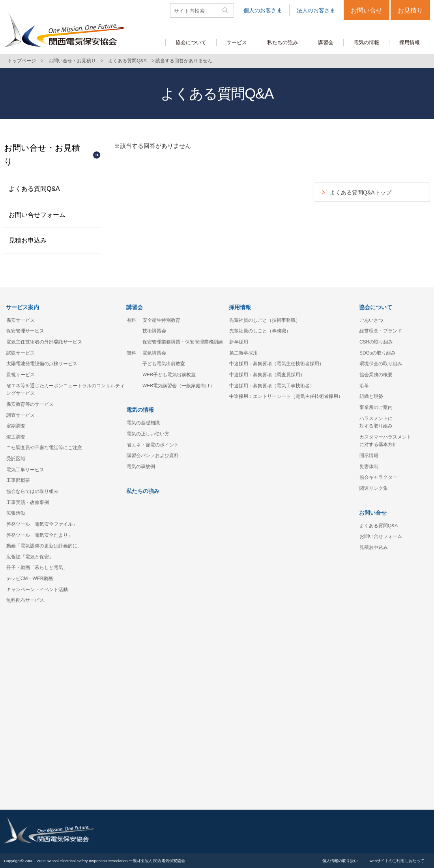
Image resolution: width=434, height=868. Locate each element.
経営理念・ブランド (381, 331)
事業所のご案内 (376, 407)
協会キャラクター (378, 477)
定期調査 (16, 426)
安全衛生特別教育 (161, 320)
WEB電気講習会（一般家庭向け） (179, 386)
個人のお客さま (263, 10)
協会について (376, 307)
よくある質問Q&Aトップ (361, 192)
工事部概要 (18, 480)
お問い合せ (367, 10)
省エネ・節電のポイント (153, 445)
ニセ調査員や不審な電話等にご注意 (44, 448)
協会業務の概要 (376, 375)
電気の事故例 (141, 467)
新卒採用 (239, 342)
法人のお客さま (316, 10)
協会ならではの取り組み (32, 491)
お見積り (410, 10)
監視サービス (21, 375)
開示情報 (369, 455)
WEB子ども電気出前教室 (169, 375)
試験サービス (21, 353)
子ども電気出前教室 (164, 364)
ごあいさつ (371, 320)
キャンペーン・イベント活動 (37, 590)
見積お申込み (28, 240)
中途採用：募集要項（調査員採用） (267, 375)
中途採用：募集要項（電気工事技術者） (272, 386)
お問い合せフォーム (37, 215)
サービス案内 (22, 307)
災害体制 (369, 467)
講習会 (135, 307)
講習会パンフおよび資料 (153, 455)
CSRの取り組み (376, 342)
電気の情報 (140, 410)
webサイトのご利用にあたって (397, 861)
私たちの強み (143, 491)
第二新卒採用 (243, 353)
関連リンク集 (374, 488)
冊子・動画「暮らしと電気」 (37, 567)
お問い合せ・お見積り (72, 61)
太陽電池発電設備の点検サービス (42, 364)
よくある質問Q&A (127, 61)
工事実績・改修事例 (28, 502)
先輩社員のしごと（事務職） (260, 331)
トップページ (22, 61)
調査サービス (21, 415)
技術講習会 (154, 331)
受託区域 (16, 459)
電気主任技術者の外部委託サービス (44, 342)
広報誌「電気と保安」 (30, 557)
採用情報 (240, 307)
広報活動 (16, 513)
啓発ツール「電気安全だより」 (39, 535)
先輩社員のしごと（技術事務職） (265, 320)
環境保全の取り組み (381, 364)
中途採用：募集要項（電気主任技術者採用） (277, 364)
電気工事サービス (25, 470)
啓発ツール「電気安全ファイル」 (42, 524)
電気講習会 (154, 353)
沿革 (364, 386)
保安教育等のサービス (30, 404)
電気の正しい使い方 (148, 434)
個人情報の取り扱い (340, 861)
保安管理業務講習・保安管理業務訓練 (183, 342)
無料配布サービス (25, 600)
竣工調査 (16, 437)
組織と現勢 (371, 396)
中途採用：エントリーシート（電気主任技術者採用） (286, 396)
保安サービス (21, 320)
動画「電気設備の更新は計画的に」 (44, 546)
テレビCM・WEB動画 (30, 579)
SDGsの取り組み (378, 353)
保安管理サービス (25, 331)
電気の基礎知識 (143, 423)
